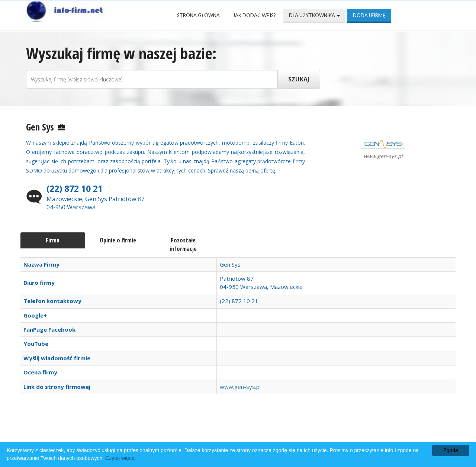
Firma (53, 240)
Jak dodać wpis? (254, 15)
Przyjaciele (265, 430)
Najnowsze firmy (123, 430)
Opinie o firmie (118, 240)
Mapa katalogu (323, 430)
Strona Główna (198, 15)
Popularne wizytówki (199, 430)
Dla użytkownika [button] (314, 15)
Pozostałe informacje (183, 244)
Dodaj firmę (369, 15)
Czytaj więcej (120, 458)
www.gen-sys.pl (240, 387)
